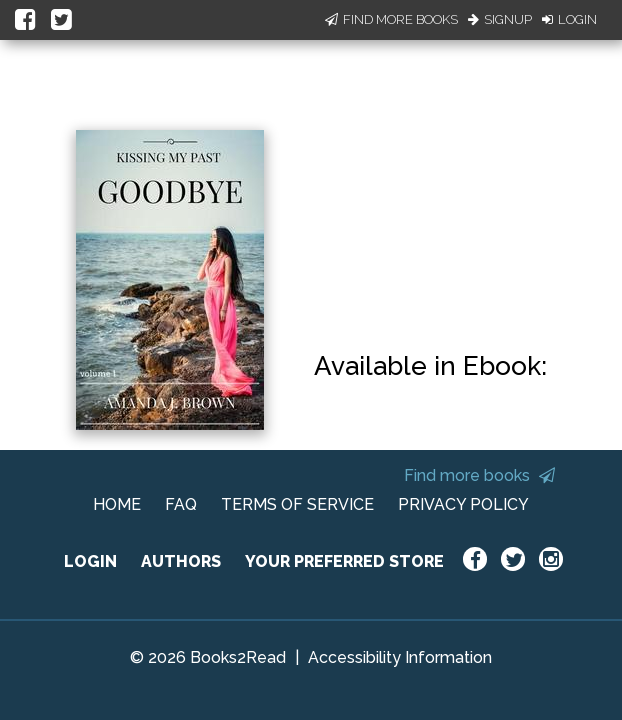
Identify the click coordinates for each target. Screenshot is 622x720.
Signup (500, 19)
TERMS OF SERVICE (297, 504)
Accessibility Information (400, 657)
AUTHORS (181, 561)
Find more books (479, 475)
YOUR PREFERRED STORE (344, 561)
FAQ (181, 504)
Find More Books (391, 19)
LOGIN (90, 561)
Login (569, 19)
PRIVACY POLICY (463, 504)
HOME (117, 504)
